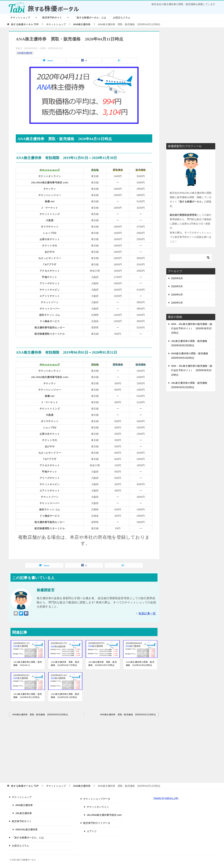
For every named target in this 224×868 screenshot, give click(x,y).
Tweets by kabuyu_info (166, 798)
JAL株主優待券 (24, 813)
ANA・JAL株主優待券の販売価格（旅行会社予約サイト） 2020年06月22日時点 (192, 370)
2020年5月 (177, 286)
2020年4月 (177, 295)
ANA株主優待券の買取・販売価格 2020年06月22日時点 (28, 696)
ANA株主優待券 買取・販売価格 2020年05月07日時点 (103, 664)
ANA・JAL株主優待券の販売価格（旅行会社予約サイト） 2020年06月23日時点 (192, 328)
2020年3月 (177, 303)
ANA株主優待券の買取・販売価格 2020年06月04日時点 (140, 664)
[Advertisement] (84, 749)
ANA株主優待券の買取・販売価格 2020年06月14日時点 (65, 696)
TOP (25, 24)
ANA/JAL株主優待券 (27, 829)
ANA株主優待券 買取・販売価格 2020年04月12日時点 (128, 715)
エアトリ (92, 831)
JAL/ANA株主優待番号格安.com (104, 815)
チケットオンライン (98, 807)
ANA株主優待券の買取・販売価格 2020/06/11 (28, 664)
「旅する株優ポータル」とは (90, 18)
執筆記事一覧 (147, 613)
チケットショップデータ (97, 799)
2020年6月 (177, 278)
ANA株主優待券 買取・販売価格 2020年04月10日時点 (40, 715)
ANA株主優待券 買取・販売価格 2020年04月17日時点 (65, 664)
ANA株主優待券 (25, 53)
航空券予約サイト (52, 18)
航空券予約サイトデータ (97, 823)
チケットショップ (20, 18)
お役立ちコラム (122, 18)
